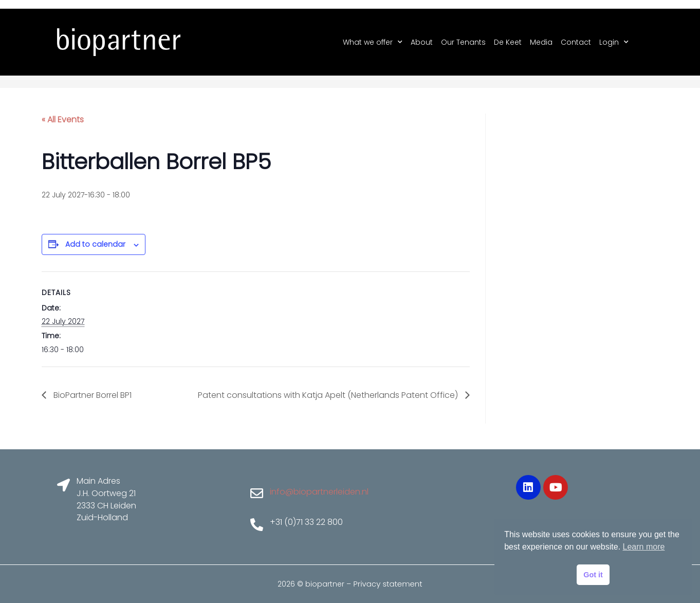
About (422, 42)
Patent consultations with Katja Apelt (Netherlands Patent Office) (329, 395)
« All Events (63, 120)
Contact (576, 42)
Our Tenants (463, 42)
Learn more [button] (644, 547)
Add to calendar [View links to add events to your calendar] (95, 244)
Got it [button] (593, 575)
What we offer (373, 42)
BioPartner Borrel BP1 (91, 395)
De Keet (508, 42)
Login (614, 42)
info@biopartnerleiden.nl (319, 492)
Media (541, 42)
